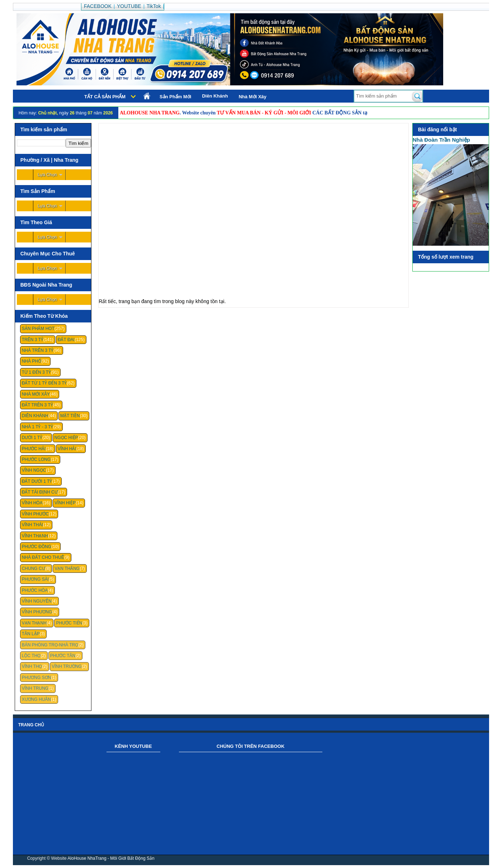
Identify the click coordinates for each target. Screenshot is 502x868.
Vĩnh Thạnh (35, 536)
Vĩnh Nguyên (37, 601)
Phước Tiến (69, 623)
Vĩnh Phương (37, 612)
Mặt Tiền (70, 416)
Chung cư (34, 569)
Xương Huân (36, 699)
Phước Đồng (37, 547)
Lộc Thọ (31, 656)
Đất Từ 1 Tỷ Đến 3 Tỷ (44, 383)
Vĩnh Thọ (32, 666)
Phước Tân (63, 656)
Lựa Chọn (47, 175)
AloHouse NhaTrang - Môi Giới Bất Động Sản (111, 858)
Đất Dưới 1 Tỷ (37, 481)
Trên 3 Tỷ (33, 340)
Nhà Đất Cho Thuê (43, 557)
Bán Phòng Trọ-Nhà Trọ (50, 645)
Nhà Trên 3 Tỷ (38, 350)
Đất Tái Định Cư (40, 492)
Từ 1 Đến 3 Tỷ (36, 372)
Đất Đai (66, 340)
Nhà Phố (32, 361)
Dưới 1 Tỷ (32, 438)
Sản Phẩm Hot (38, 329)
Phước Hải (34, 449)
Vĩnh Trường (67, 666)
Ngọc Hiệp (66, 438)
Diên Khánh (215, 96)
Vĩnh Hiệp (65, 503)
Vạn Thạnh (34, 623)
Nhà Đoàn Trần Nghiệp (441, 140)
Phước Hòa (35, 590)
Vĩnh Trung (35, 688)
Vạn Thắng (67, 569)
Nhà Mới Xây (253, 97)
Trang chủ (31, 725)
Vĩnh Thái (32, 525)
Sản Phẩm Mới (175, 97)
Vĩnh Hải (67, 449)
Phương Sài (35, 579)
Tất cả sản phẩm (105, 97)
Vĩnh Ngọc (34, 470)
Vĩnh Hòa (32, 503)
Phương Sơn (37, 678)
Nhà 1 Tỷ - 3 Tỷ (38, 427)
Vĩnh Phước (35, 514)
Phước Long (36, 459)
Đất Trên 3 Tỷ (37, 405)
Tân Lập (31, 634)
